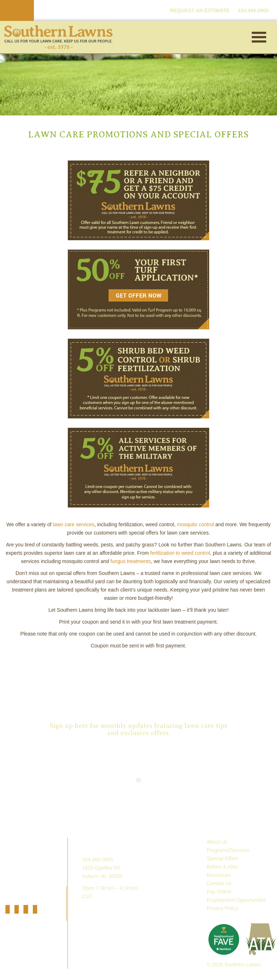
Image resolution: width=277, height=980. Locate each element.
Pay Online (219, 892)
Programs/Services (228, 850)
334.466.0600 (98, 860)
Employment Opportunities (236, 900)
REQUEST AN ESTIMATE (200, 10)
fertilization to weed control (180, 553)
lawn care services (74, 524)
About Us (217, 842)
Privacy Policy (222, 908)
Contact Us (219, 883)
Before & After (222, 867)
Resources (219, 875)
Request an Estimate (138, 686)
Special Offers (223, 858)
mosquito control (195, 524)
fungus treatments (131, 561)
